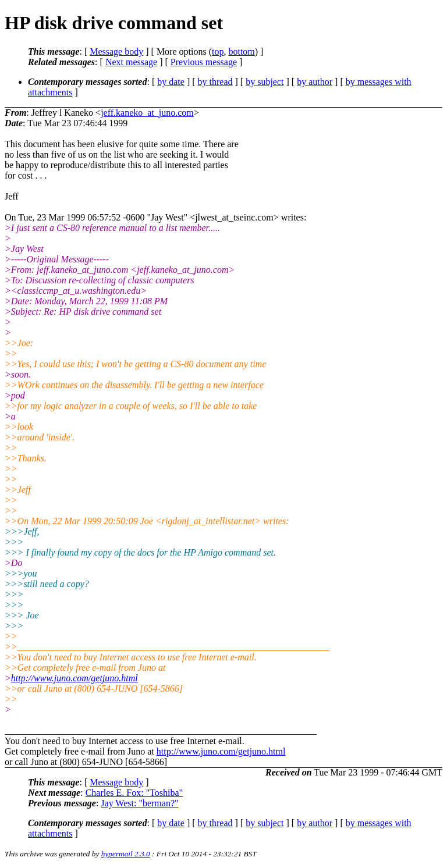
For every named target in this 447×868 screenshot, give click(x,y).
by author (315, 82)
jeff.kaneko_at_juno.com (147, 113)
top (218, 51)
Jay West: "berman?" (139, 803)
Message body (116, 51)
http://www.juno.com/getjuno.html (74, 678)
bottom (241, 51)
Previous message (204, 62)
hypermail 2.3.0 (126, 854)
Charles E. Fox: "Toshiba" (134, 793)
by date (171, 82)
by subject (265, 82)
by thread (215, 82)
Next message (131, 62)
